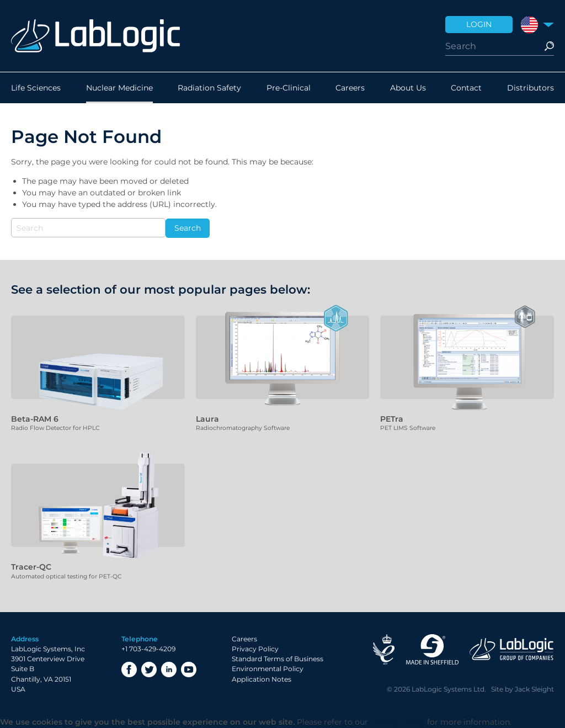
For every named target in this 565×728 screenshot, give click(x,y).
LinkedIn (169, 669)
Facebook (129, 669)
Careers (350, 88)
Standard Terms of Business (278, 659)
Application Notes (262, 679)
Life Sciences (36, 88)
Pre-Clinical (289, 88)
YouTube (189, 669)
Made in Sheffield (432, 649)
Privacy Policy (255, 649)
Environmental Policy (268, 669)
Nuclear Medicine (119, 88)
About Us (408, 88)
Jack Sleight (534, 689)
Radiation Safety (209, 88)
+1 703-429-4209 (148, 649)
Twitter (149, 669)
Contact (466, 88)
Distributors (531, 88)
